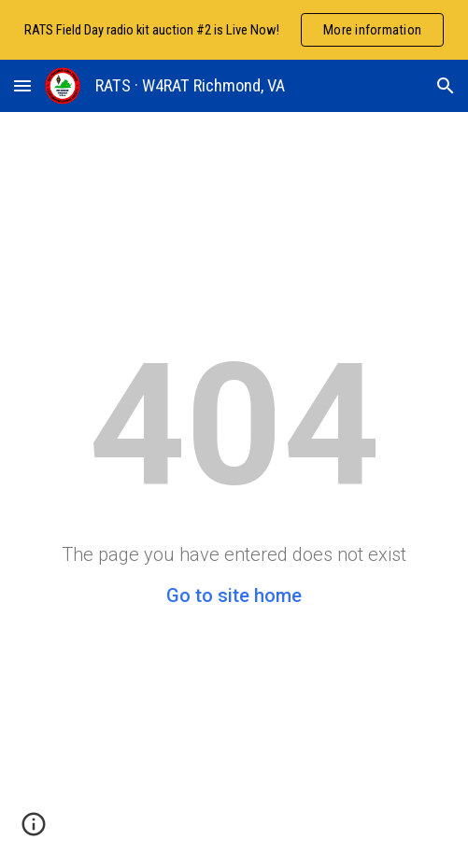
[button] (22, 85)
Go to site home (234, 595)
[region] (234, 30)
